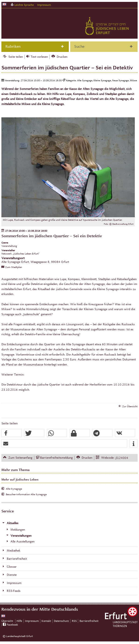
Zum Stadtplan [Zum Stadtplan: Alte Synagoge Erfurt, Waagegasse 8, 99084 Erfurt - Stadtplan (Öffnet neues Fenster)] (14, 267)
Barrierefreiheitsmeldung (56, 458)
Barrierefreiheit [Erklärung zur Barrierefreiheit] (89, 621)
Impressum (44, 5)
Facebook (12, 625)
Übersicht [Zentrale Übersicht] (7, 621)
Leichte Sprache (24, 5)
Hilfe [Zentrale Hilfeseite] (19, 621)
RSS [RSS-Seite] (74, 621)
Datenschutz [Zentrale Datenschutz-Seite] (61, 621)
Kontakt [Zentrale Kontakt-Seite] (46, 621)
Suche (79, 46)
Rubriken (13, 46)
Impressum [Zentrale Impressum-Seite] (32, 621)
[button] (12, 433)
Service (8, 511)
